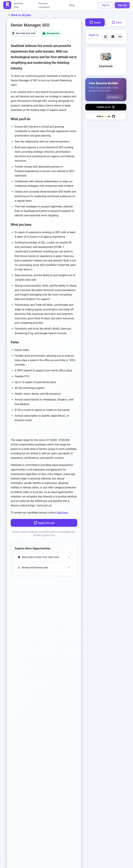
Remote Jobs (18, 5)
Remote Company (44, 5)
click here (62, 513)
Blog (72, 5)
